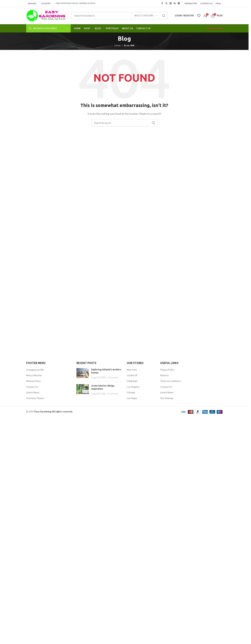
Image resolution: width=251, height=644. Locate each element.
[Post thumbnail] (83, 374)
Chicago (131, 392)
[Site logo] (46, 15)
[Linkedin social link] (175, 3)
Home (118, 45)
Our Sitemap (167, 398)
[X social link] (166, 3)
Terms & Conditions (171, 381)
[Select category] (146, 16)
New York (132, 370)
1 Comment (113, 378)
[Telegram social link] (179, 3)
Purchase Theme (35, 398)
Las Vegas (132, 398)
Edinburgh (132, 381)
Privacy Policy (167, 370)
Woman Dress (33, 381)
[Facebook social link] (162, 3)
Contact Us (32, 387)
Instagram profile (35, 370)
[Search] (119, 16)
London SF (132, 375)
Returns (164, 375)
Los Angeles (133, 387)
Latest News (33, 392)
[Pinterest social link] (171, 3)
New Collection (34, 375)
